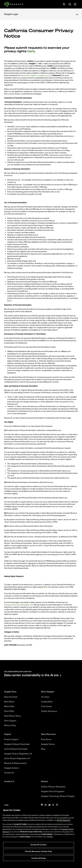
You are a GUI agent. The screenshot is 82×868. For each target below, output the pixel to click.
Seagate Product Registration (18, 754)
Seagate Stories (48, 744)
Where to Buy (10, 725)
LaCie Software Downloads (16, 749)
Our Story (45, 697)
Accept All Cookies (38, 845)
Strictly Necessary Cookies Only (38, 851)
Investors (9, 781)
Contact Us (9, 773)
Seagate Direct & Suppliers (53, 791)
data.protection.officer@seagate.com (19, 605)
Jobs (7, 805)
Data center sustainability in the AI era (33, 675)
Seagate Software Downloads (17, 744)
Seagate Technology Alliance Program (58, 796)
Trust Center (47, 706)
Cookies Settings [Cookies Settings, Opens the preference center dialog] (39, 858)
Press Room (46, 739)
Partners (45, 781)
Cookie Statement (64, 820)
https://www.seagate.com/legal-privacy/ (36, 75)
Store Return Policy (13, 716)
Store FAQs (9, 711)
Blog (43, 749)
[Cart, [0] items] (64, 4)
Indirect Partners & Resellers (54, 787)
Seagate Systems (12, 768)
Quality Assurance (49, 711)
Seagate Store (11, 692)
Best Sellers (10, 702)
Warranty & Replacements (16, 763)
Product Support (12, 739)
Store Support (10, 721)
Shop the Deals (11, 697)
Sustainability (47, 702)
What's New (9, 706)
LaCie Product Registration (17, 758)
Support (8, 734)
